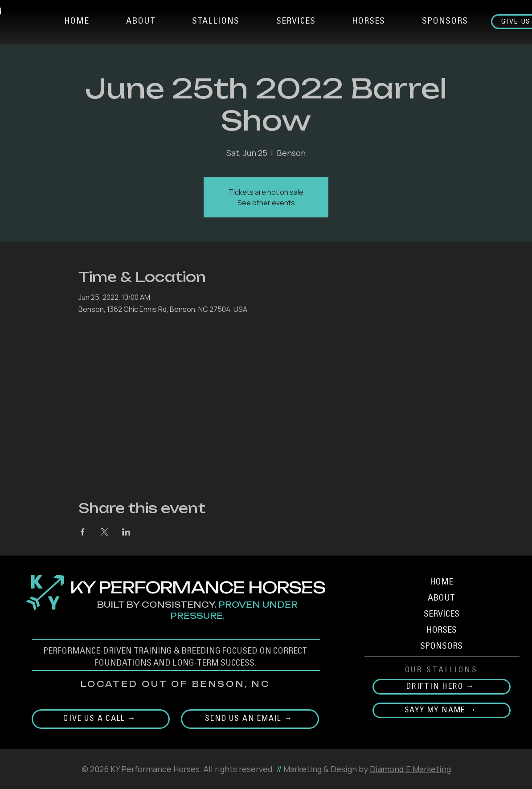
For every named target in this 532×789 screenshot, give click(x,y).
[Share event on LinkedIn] (126, 532)
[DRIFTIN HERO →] (442, 687)
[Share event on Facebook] (83, 532)
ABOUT (441, 599)
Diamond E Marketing (410, 769)
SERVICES (442, 615)
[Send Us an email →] (250, 719)
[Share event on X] (104, 532)
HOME (442, 583)
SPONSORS (441, 647)
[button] (216, 22)
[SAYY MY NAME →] (442, 710)
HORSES (442, 631)
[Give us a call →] (101, 719)
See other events (266, 203)
